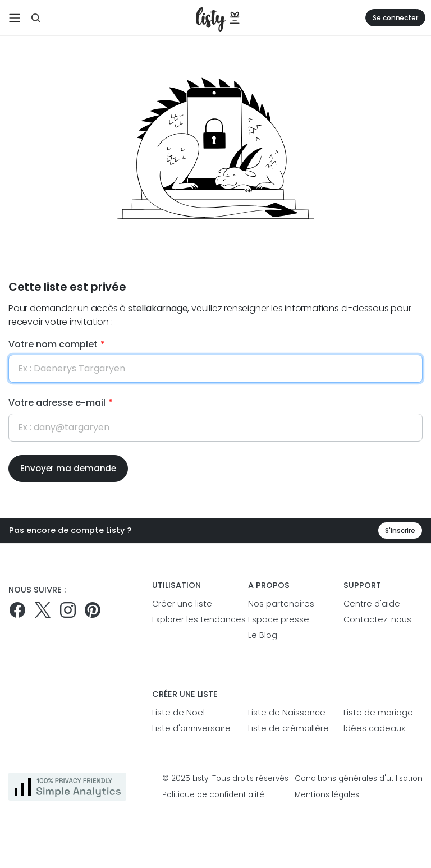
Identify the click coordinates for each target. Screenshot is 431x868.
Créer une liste (182, 604)
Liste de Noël (178, 713)
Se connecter (395, 18)
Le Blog (263, 635)
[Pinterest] (93, 610)
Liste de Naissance (287, 713)
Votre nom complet (53, 344)
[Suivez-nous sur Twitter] (43, 610)
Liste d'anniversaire (191, 728)
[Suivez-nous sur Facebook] (17, 610)
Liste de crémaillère (288, 728)
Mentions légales (327, 795)
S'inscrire (400, 531)
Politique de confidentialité (213, 795)
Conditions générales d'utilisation (359, 779)
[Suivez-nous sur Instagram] (68, 610)
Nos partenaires (281, 604)
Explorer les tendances (192, 619)
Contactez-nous (377, 619)
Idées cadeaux (374, 728)
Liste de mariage (378, 713)
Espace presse (279, 619)
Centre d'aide (372, 604)
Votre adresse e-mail (57, 403)
